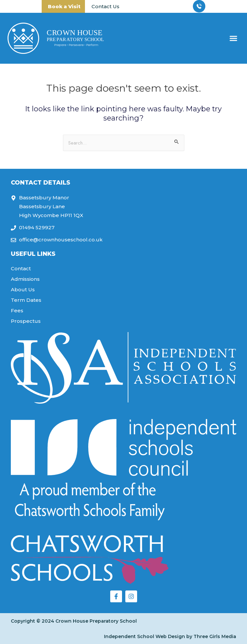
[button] (234, 38)
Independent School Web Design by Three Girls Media (170, 636)
